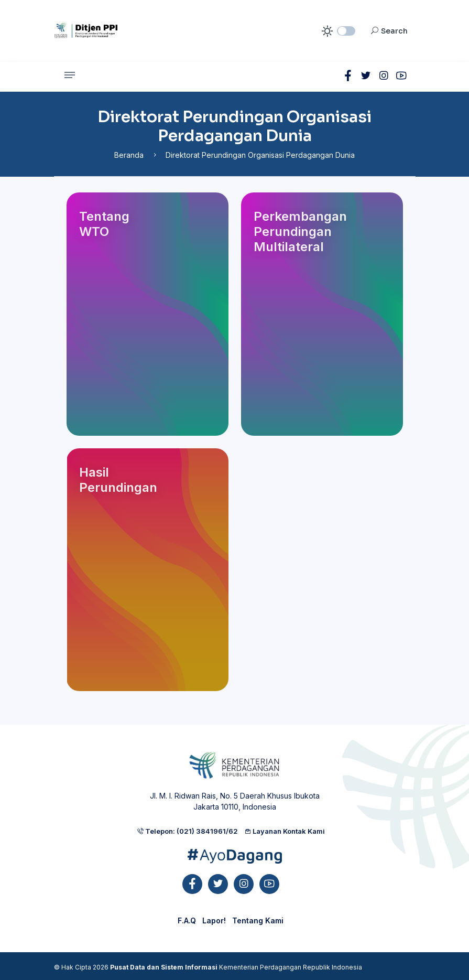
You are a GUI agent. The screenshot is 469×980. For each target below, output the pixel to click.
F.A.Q (187, 920)
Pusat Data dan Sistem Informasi (164, 967)
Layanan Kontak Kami (285, 831)
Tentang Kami (258, 920)
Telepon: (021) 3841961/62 (187, 831)
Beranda (129, 155)
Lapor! (214, 920)
